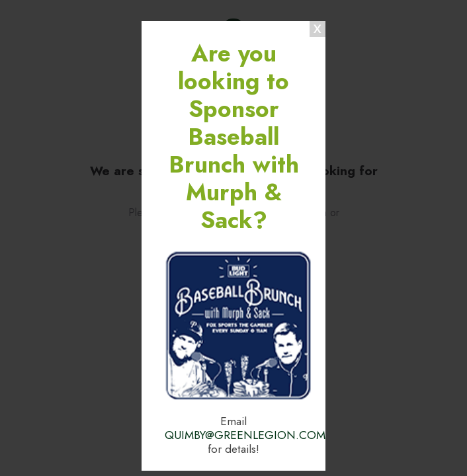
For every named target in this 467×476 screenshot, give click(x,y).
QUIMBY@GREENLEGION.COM (245, 435)
